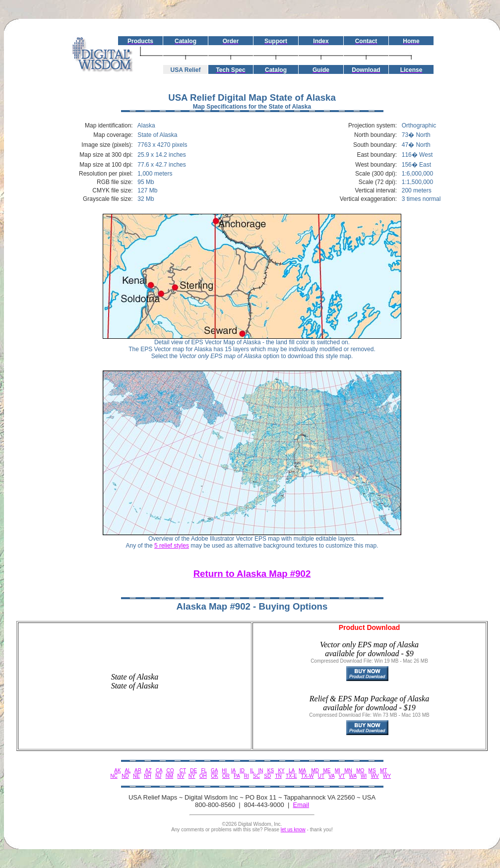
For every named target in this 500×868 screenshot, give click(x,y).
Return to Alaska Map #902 (252, 574)
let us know (293, 830)
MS (372, 771)
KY (281, 771)
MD (315, 771)
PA (237, 776)
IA (233, 771)
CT (183, 771)
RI (247, 776)
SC (256, 776)
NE (136, 776)
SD (267, 776)
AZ (149, 771)
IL (252, 771)
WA (353, 776)
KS (271, 771)
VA (331, 776)
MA (302, 771)
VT (342, 776)
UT (321, 776)
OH (203, 776)
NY (192, 776)
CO (170, 771)
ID (242, 771)
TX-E (291, 776)
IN (260, 771)
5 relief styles (172, 546)
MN (348, 771)
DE (193, 771)
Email (301, 805)
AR (138, 771)
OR (226, 776)
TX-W (308, 776)
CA (159, 771)
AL (127, 771)
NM (170, 776)
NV (181, 776)
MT (383, 771)
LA (292, 771)
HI (224, 771)
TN (278, 776)
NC (114, 776)
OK (214, 776)
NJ (158, 776)
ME (327, 771)
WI (364, 776)
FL (204, 771)
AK (117, 771)
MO (360, 771)
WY (387, 776)
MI (338, 771)
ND (125, 776)
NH (147, 776)
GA (214, 771)
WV (375, 776)
